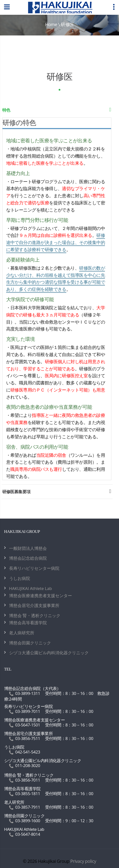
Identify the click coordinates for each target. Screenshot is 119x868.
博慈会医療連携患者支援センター (41, 596)
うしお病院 (20, 578)
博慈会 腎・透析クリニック (35, 615)
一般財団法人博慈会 (28, 548)
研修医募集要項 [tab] (57, 493)
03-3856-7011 (28, 780)
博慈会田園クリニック (30, 643)
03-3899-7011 (28, 711)
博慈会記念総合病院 (28, 558)
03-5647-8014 (28, 834)
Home (51, 24)
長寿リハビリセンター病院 (34, 568)
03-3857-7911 (28, 807)
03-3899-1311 (28, 693)
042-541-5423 (28, 752)
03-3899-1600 (28, 821)
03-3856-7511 (28, 738)
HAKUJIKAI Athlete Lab (31, 588)
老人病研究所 (22, 633)
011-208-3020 (28, 765)
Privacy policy (83, 861)
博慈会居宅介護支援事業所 (34, 605)
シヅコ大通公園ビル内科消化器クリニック (49, 653)
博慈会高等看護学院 (28, 623)
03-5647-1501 (28, 725)
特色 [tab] (57, 111)
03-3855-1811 (28, 794)
